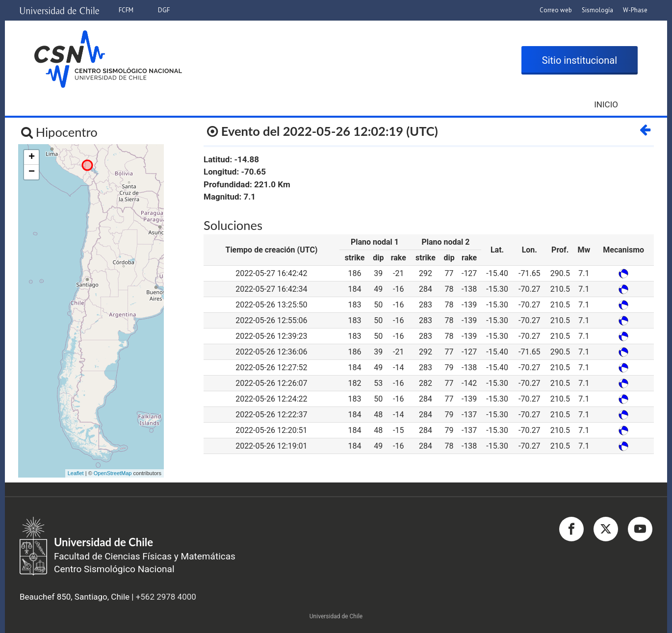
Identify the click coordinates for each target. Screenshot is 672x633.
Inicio (606, 104)
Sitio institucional (580, 60)
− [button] (32, 172)
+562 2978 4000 (166, 597)
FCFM (126, 10)
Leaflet (76, 473)
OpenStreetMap (113, 473)
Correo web (556, 10)
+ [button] (32, 157)
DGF (164, 10)
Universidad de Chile (336, 616)
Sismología (597, 10)
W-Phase (635, 10)
